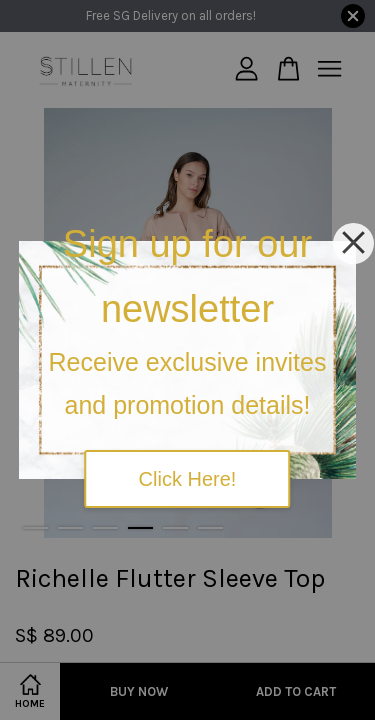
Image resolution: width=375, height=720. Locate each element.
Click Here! (188, 479)
